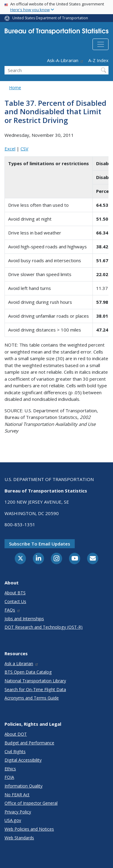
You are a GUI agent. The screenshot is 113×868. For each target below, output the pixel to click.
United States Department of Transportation (50, 18)
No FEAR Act (17, 795)
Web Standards (19, 838)
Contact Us (15, 601)
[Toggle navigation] (100, 44)
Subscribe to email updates (40, 544)
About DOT (16, 734)
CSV (24, 149)
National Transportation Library (35, 681)
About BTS (15, 593)
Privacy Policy (18, 812)
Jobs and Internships (24, 619)
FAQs (13, 610)
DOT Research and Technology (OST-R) (44, 627)
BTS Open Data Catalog (28, 672)
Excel (10, 149)
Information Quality (24, 786)
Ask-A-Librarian (65, 60)
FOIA (9, 777)
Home (15, 88)
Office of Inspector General (31, 803)
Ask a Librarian (22, 664)
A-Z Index (98, 60)
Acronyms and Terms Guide (32, 698)
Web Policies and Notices (29, 829)
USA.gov (13, 820)
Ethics (10, 769)
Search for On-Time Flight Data (35, 689)
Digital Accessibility (23, 760)
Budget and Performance (29, 743)
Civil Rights (15, 752)
